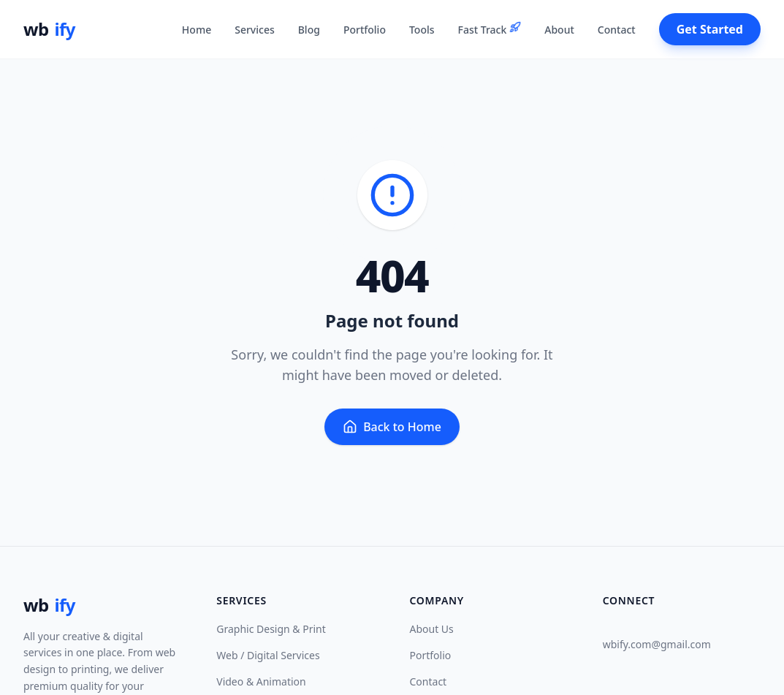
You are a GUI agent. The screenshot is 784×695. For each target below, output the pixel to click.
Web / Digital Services (268, 655)
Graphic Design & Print (271, 629)
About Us (432, 629)
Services (255, 30)
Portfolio (431, 655)
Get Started (710, 29)
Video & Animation (261, 681)
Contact (429, 681)
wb (49, 29)
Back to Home (392, 427)
